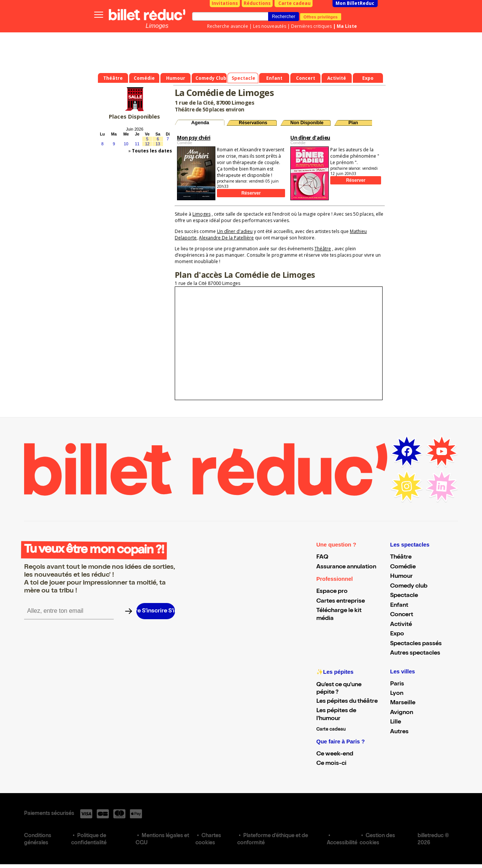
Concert (402, 615)
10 (126, 144)
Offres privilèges (321, 17)
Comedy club (409, 586)
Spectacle (404, 596)
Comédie (403, 567)
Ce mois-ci (331, 764)
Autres (399, 732)
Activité (401, 625)
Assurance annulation (346, 567)
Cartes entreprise (341, 602)
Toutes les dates (152, 151)
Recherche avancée (228, 26)
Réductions (257, 3)
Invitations (225, 3)
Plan (353, 123)
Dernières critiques (311, 26)
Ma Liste (347, 26)
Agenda (200, 123)
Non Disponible (307, 123)
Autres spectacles (415, 653)
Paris (397, 684)
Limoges (157, 26)
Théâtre (323, 249)
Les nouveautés (270, 26)
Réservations (253, 123)
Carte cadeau (294, 3)
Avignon (402, 713)
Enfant (399, 606)
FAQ (322, 557)
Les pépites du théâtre (347, 702)
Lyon (397, 694)
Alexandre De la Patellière (226, 238)
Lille (396, 722)
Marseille (403, 703)
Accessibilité (342, 843)
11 (137, 144)
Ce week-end (335, 754)
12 (147, 144)
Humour (401, 577)
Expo (397, 634)
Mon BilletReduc (355, 3)
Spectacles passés (416, 644)
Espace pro (332, 592)
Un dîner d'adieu (235, 231)
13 (158, 144)
